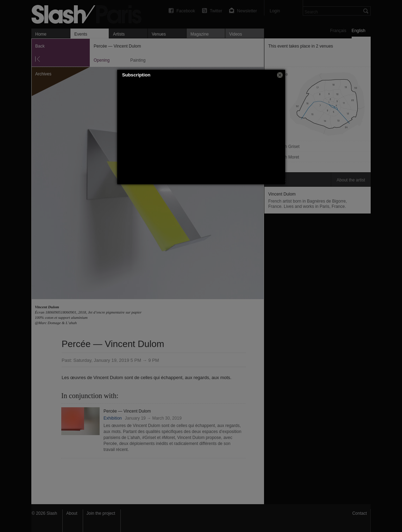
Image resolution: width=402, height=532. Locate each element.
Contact (360, 513)
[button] (280, 75)
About (72, 513)
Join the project (101, 513)
